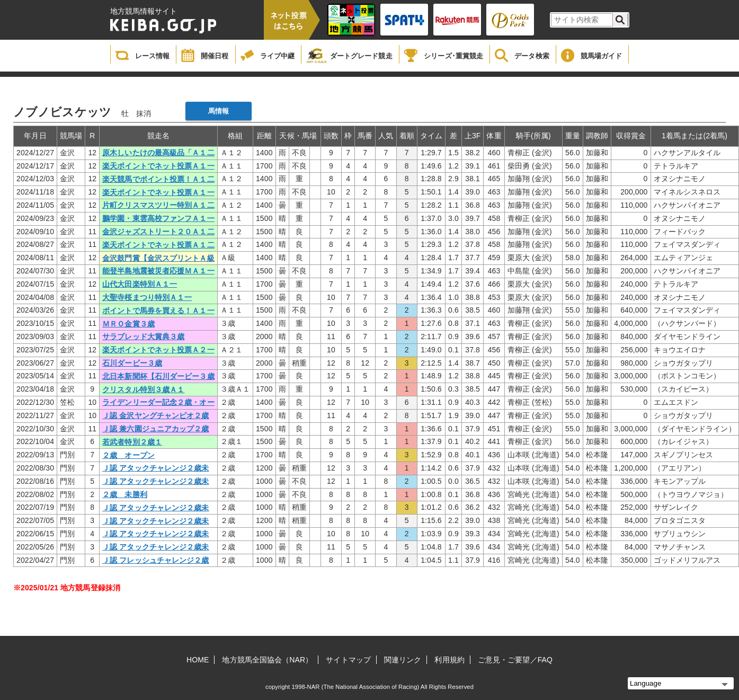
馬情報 (219, 111)
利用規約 (449, 660)
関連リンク (403, 660)
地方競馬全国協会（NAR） (267, 660)
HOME (198, 660)
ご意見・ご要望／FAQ (515, 660)
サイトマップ (348, 660)
